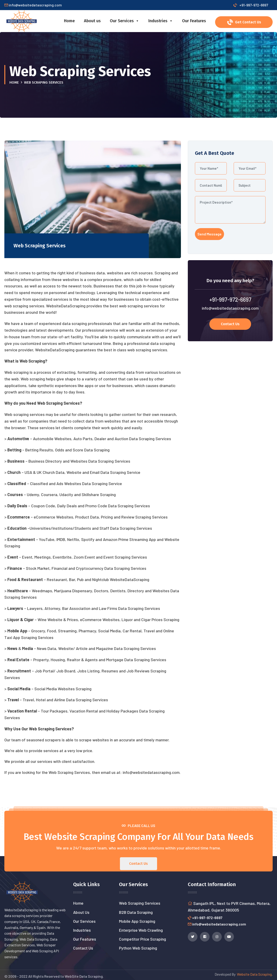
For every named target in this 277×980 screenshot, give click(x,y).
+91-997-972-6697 (251, 5)
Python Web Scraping (138, 948)
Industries (161, 21)
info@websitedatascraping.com (230, 308)
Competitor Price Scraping (143, 939)
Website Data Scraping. (254, 974)
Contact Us (83, 948)
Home (69, 21)
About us (92, 21)
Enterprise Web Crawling (141, 930)
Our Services (125, 21)
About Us (81, 912)
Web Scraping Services (140, 903)
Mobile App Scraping (137, 921)
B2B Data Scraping (136, 912)
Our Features (194, 21)
